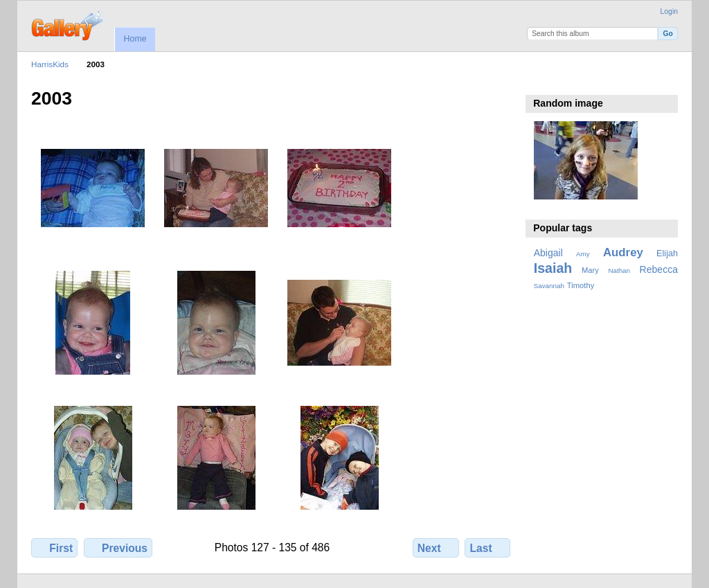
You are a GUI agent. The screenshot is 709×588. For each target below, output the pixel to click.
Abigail (548, 253)
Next (436, 548)
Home (135, 39)
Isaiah (553, 268)
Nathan (619, 270)
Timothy (581, 285)
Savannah (549, 286)
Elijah (667, 253)
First (54, 548)
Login (669, 11)
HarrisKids (50, 64)
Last (488, 548)
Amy (583, 254)
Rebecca (659, 269)
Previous (118, 548)
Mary (590, 270)
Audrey (623, 252)
